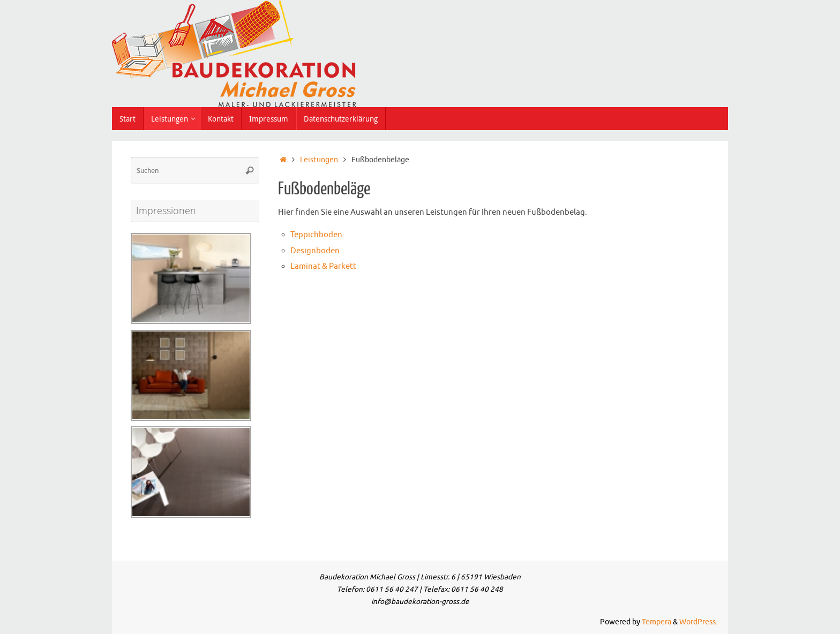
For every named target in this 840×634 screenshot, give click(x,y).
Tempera (657, 622)
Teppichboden (316, 235)
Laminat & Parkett (323, 266)
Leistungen (319, 160)
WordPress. (698, 622)
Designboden (315, 251)
